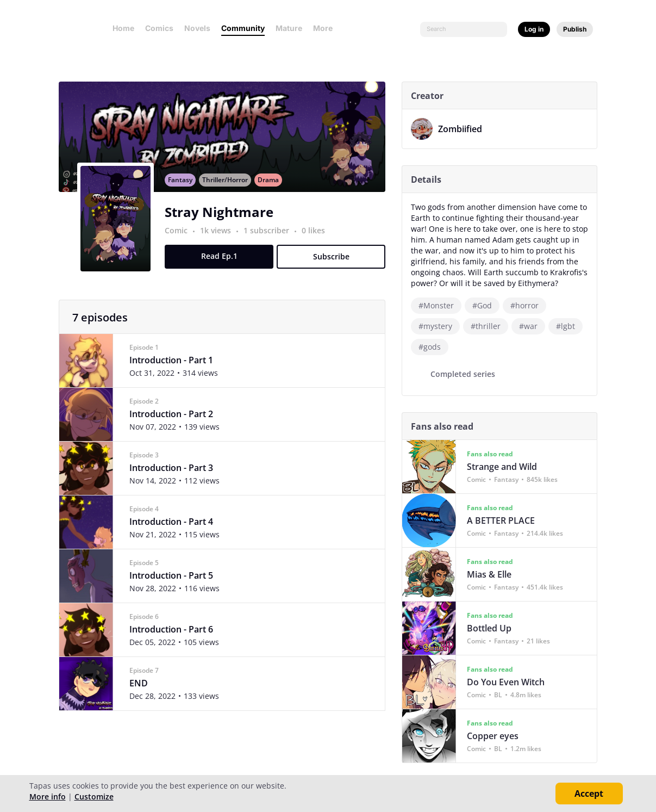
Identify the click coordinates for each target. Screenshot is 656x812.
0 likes (317, 241)
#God (486, 305)
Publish (575, 29)
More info (48, 796)
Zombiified (464, 129)
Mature (289, 28)
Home (123, 28)
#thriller (489, 326)
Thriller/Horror (229, 190)
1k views (220, 241)
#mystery (439, 326)
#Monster (440, 305)
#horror (528, 305)
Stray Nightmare (223, 222)
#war (532, 326)
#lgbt (569, 326)
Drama (272, 190)
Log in (534, 29)
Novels (197, 28)
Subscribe (335, 267)
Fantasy (184, 190)
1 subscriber (271, 241)
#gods (433, 347)
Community (243, 28)
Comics (159, 28)
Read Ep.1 (223, 266)
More (326, 28)
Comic (180, 241)
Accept (589, 794)
